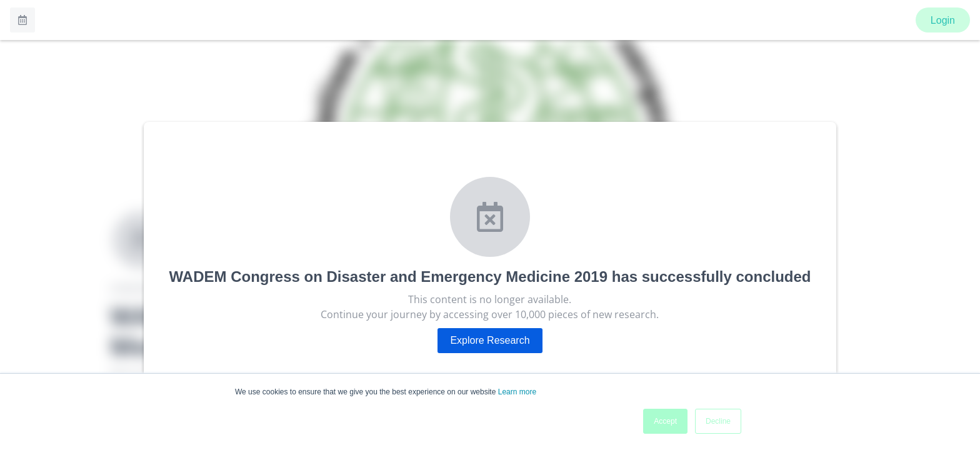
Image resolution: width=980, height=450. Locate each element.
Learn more (517, 392)
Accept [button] (665, 421)
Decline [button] (718, 421)
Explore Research (490, 340)
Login (943, 20)
